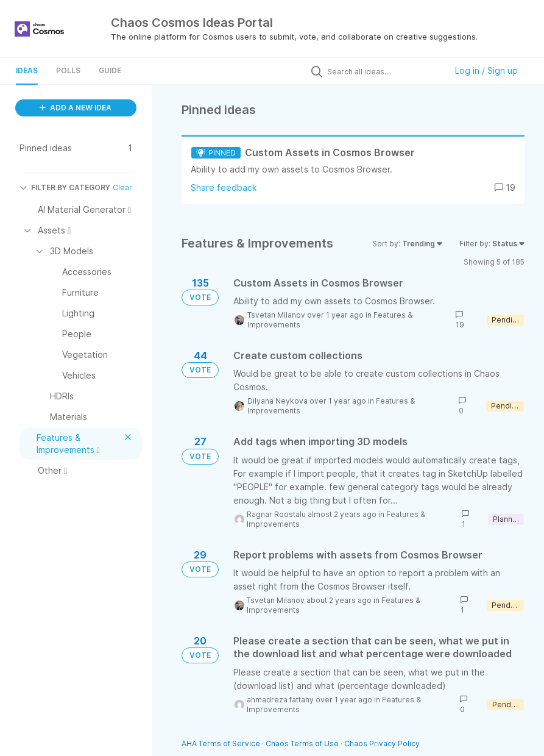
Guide (110, 70)
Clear (122, 187)
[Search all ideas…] (384, 71)
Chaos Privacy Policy (382, 744)
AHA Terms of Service (222, 744)
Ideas (27, 70)
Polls (68, 70)
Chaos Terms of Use (302, 744)
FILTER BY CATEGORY (65, 187)
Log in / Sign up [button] (486, 70)
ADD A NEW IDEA (76, 108)
